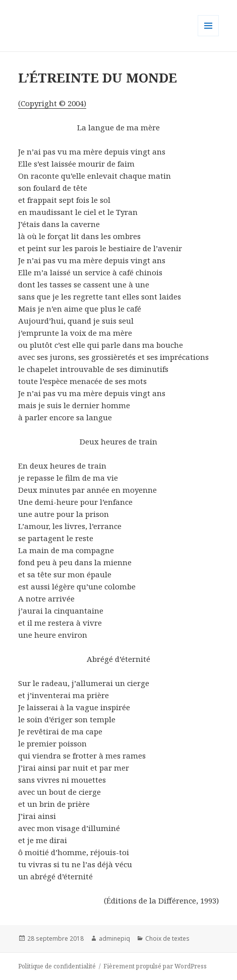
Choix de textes (167, 938)
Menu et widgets (209, 36)
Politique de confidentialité (57, 966)
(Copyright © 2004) (52, 103)
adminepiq (114, 938)
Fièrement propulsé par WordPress (155, 966)
